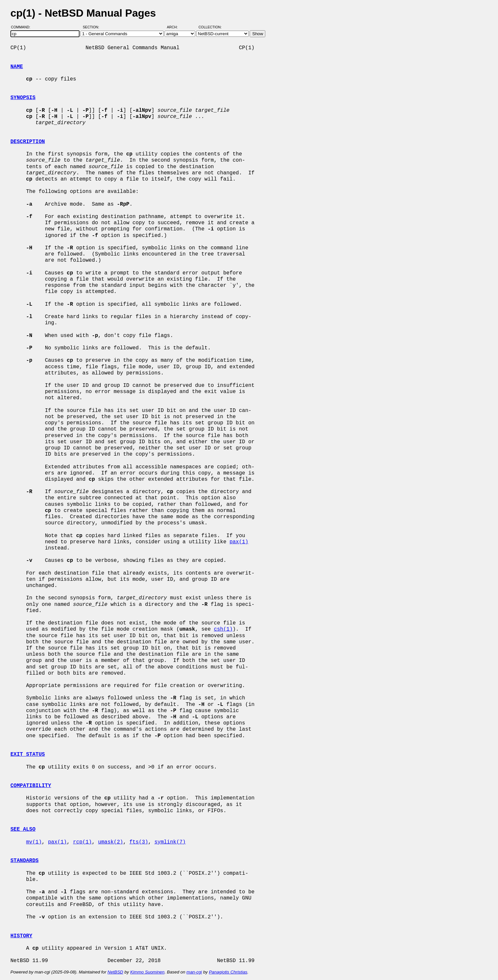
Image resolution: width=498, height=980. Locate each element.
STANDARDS (24, 861)
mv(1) (34, 842)
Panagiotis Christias (228, 972)
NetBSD (115, 972)
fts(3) (139, 842)
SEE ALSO (23, 829)
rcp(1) (82, 842)
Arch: (175, 27)
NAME (17, 67)
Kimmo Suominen (147, 972)
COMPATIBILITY (31, 786)
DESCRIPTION (28, 142)
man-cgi (194, 972)
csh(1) (223, 629)
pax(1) (239, 542)
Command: (23, 27)
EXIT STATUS (28, 754)
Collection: (210, 27)
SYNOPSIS (23, 98)
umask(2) (111, 842)
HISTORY (21, 936)
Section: (92, 27)
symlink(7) (170, 842)
